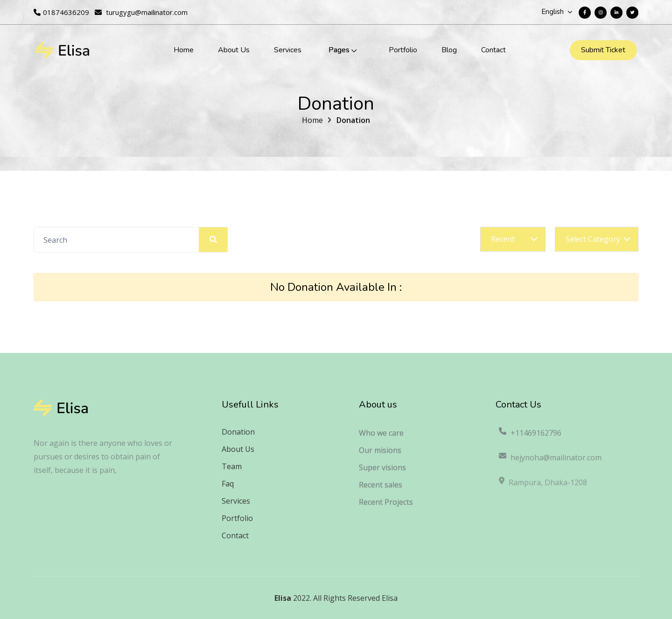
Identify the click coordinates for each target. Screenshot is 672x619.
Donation (353, 122)
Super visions (382, 471)
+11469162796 (530, 437)
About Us (234, 50)
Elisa (283, 598)
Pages (339, 50)
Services (288, 50)
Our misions (380, 454)
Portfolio (403, 50)
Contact (493, 50)
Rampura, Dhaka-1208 (542, 488)
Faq (228, 484)
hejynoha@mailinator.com (550, 463)
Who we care (381, 437)
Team (232, 466)
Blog (449, 50)
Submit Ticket (603, 50)
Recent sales (381, 489)
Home (184, 50)
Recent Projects (386, 506)
